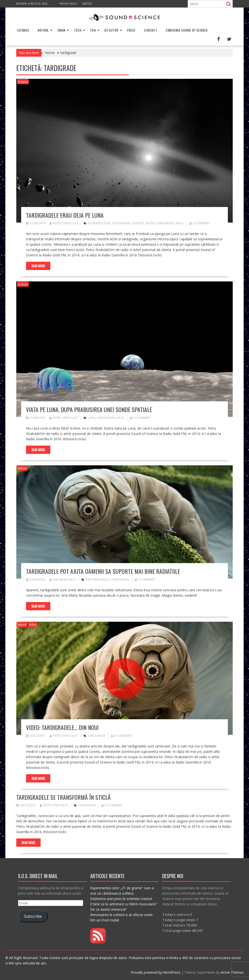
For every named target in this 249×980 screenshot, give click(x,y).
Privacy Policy (68, 4)
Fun (93, 30)
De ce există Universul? (108, 909)
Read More (38, 266)
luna (92, 418)
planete (138, 223)
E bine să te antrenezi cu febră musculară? (123, 904)
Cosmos (23, 30)
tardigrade (165, 223)
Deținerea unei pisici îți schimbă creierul (121, 899)
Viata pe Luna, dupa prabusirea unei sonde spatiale (89, 409)
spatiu (150, 223)
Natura (43, 30)
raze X (105, 580)
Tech (78, 30)
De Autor (111, 30)
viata (180, 223)
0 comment (202, 223)
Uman (61, 30)
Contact (88, 4)
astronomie (121, 223)
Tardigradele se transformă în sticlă (63, 797)
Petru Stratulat (64, 223)
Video (131, 30)
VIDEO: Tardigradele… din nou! (62, 727)
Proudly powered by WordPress (156, 972)
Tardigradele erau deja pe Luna (65, 215)
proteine (92, 580)
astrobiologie (99, 223)
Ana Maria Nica (63, 580)
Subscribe (33, 916)
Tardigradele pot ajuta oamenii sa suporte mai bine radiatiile (103, 571)
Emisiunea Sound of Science (187, 30)
